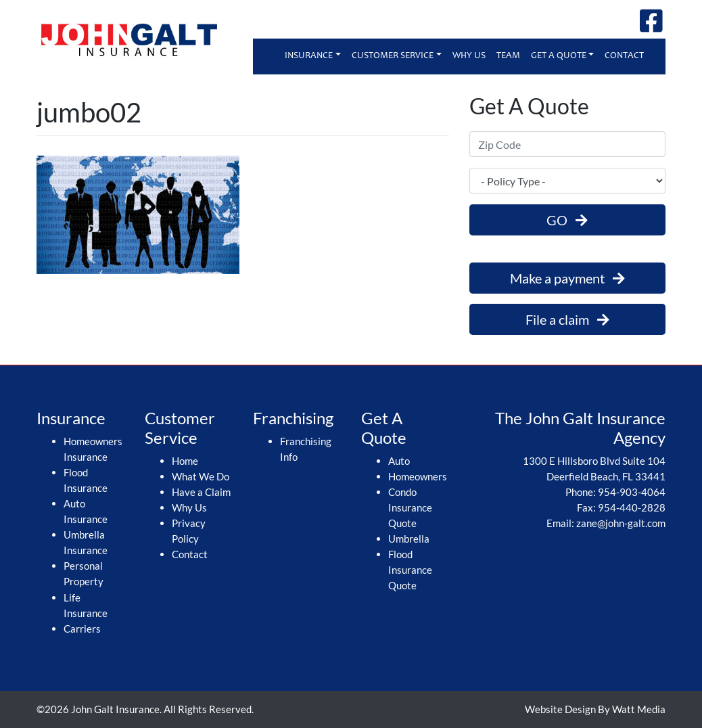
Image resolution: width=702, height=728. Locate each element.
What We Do (201, 476)
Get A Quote (559, 56)
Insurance (309, 56)
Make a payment (567, 278)
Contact (624, 56)
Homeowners (418, 476)
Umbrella (409, 539)
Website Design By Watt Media (595, 709)
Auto (399, 461)
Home (185, 461)
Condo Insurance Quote (410, 507)
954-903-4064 (632, 492)
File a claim (567, 319)
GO (567, 220)
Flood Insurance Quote (410, 570)
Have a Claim (201, 492)
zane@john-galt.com (621, 523)
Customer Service (393, 56)
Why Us (469, 56)
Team (508, 56)
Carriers (82, 629)
